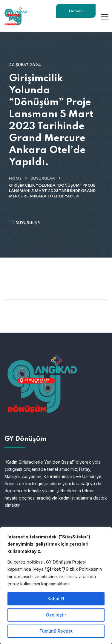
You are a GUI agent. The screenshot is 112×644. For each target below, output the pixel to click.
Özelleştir (56, 615)
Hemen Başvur (76, 13)
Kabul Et (56, 599)
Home (15, 179)
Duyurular (43, 179)
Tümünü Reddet (56, 631)
